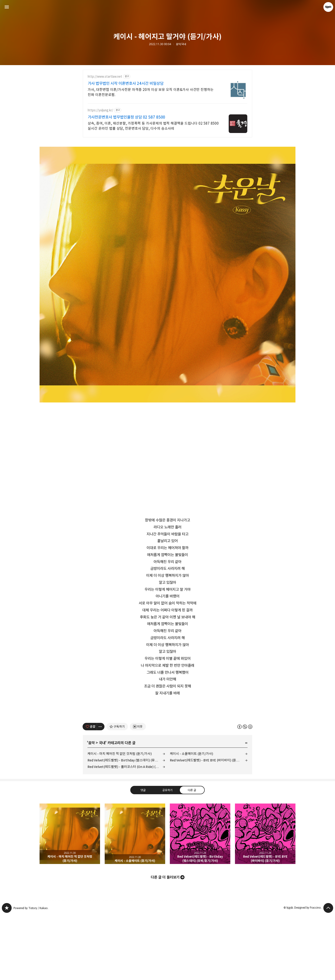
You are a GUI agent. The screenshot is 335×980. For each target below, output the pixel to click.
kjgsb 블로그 (7, 973)
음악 (91, 808)
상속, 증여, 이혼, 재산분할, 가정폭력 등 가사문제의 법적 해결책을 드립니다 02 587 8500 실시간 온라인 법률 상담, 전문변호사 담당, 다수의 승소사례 (153, 126)
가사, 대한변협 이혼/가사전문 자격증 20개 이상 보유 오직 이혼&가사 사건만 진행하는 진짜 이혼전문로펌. (151, 92)
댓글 (143, 855)
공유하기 (167, 855)
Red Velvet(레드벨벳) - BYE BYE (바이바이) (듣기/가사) (209, 825)
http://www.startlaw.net (105, 77)
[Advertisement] (167, 739)
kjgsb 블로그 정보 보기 (328, 7)
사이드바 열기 (7, 7)
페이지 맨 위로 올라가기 (328, 973)
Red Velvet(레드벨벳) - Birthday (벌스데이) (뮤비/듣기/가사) (126, 825)
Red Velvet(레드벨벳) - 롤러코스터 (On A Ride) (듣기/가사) (126, 832)
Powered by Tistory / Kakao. (31, 973)
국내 (102, 808)
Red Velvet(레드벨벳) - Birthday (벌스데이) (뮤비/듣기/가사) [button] (200, 899)
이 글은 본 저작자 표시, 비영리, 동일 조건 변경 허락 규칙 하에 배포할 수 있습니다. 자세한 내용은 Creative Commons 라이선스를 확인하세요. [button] (245, 792)
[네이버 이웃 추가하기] (138, 792)
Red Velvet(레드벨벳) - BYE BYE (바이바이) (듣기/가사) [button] (265, 899)
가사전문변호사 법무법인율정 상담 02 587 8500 (126, 117)
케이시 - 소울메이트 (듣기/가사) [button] (135, 899)
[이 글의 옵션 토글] (101, 792)
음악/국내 (181, 44)
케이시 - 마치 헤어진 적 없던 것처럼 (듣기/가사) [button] (70, 899)
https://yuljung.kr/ (100, 110)
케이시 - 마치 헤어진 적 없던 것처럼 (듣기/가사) (120, 819)
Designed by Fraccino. (308, 973)
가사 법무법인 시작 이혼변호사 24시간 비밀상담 (126, 83)
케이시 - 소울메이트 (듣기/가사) (191, 819)
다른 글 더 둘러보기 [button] (165, 942)
